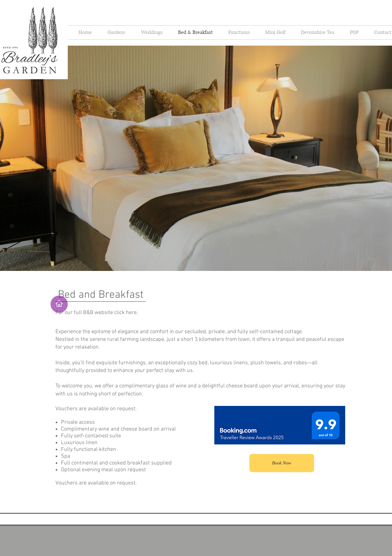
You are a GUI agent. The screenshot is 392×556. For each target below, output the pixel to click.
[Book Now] (282, 463)
